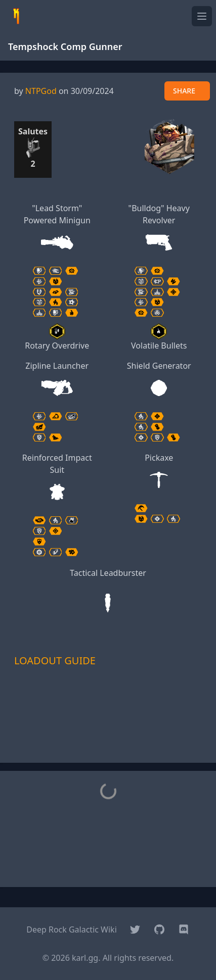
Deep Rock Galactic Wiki (72, 929)
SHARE (184, 91)
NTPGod (41, 91)
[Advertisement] (108, 729)
